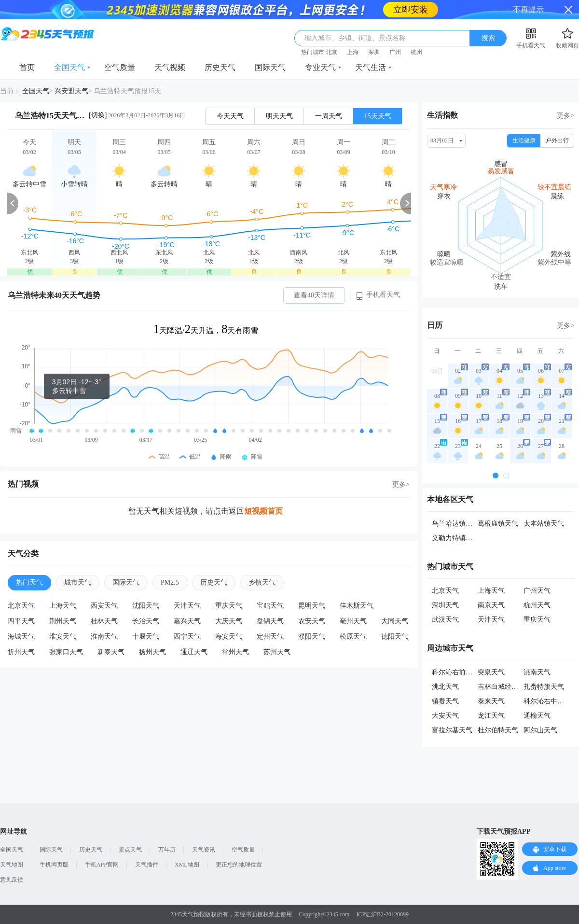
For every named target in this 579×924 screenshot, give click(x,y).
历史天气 (220, 67)
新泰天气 (111, 652)
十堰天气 (146, 637)
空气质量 (120, 67)
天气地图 (12, 865)
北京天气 (21, 606)
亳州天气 (353, 621)
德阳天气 (395, 637)
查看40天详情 (314, 295)
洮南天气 (537, 672)
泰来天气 (491, 701)
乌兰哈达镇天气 (455, 524)
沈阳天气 (146, 606)
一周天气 (329, 116)
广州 (395, 52)
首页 (27, 67)
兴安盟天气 (71, 91)
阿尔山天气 (540, 730)
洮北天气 (445, 687)
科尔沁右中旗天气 (551, 701)
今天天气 (230, 116)
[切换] (98, 115)
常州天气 (235, 652)
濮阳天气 (312, 637)
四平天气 (21, 621)
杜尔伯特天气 (498, 730)
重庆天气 (229, 606)
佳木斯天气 (357, 606)
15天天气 (378, 116)
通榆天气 (537, 716)
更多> (401, 484)
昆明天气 (312, 606)
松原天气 (353, 637)
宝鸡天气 (270, 606)
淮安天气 (63, 637)
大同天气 (395, 621)
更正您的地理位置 (239, 865)
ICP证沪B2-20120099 (382, 914)
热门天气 (29, 582)
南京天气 (491, 605)
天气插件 (147, 865)
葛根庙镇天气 (498, 524)
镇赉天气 (445, 701)
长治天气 (146, 621)
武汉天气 (445, 620)
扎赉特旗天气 (544, 687)
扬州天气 (152, 652)
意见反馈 (12, 880)
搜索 (488, 38)
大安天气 (445, 716)
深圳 (374, 52)
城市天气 (78, 582)
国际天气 (270, 67)
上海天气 (63, 606)
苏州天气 (277, 652)
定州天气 (270, 637)
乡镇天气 (262, 582)
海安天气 (229, 637)
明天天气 (279, 116)
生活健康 (524, 140)
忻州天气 (21, 652)
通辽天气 (194, 652)
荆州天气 (63, 621)
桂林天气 (104, 621)
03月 (437, 371)
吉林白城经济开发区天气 (515, 687)
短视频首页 (263, 511)
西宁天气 (187, 637)
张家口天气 (66, 652)
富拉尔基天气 (452, 730)
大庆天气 (229, 621)
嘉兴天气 (187, 621)
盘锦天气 (270, 621)
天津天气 (187, 606)
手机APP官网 (102, 865)
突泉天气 (491, 672)
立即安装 (411, 10)
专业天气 (320, 67)
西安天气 (104, 606)
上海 (353, 52)
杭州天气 (537, 605)
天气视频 (170, 67)
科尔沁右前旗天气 (459, 672)
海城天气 (21, 637)
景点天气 (130, 850)
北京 (331, 52)
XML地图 (187, 865)
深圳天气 (445, 605)
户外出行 (557, 140)
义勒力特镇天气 (455, 538)
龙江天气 (491, 716)
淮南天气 (104, 637)
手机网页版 (54, 865)
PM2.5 (170, 582)
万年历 (167, 850)
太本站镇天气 (544, 524)
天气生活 (371, 67)
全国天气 (69, 67)
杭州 (416, 52)
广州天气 (537, 591)
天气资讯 (204, 850)
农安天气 (312, 621)
